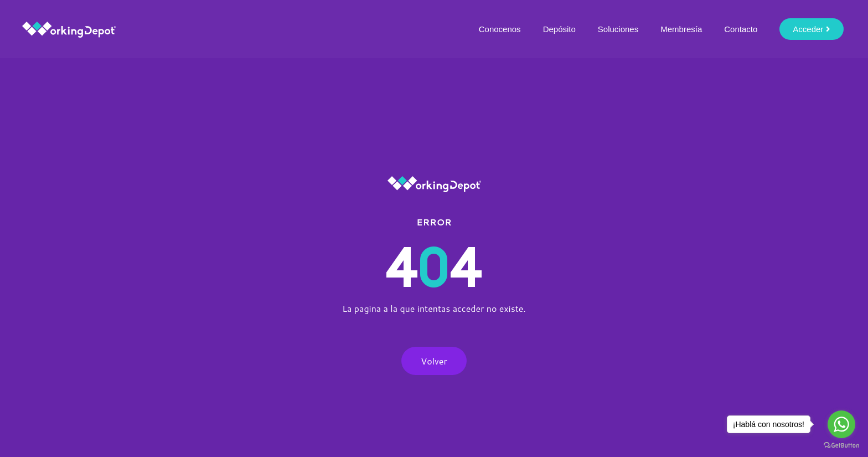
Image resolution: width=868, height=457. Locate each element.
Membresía (681, 29)
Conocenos (500, 29)
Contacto (741, 29)
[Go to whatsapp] (841, 424)
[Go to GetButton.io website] (841, 446)
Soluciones (618, 29)
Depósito (559, 29)
